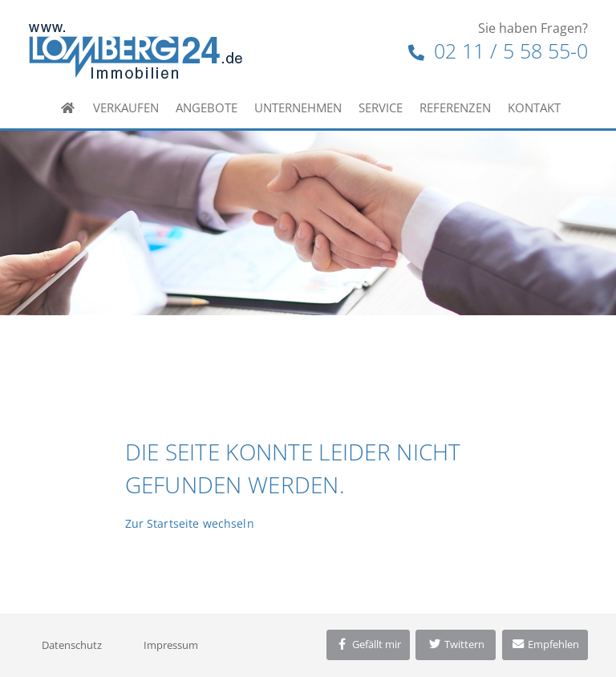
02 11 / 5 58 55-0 (498, 51)
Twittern (456, 644)
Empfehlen (545, 644)
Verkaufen (126, 107)
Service (381, 107)
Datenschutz (72, 645)
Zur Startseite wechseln (190, 523)
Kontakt (534, 107)
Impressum (171, 645)
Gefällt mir (368, 644)
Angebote (207, 107)
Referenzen (455, 107)
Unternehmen (298, 107)
